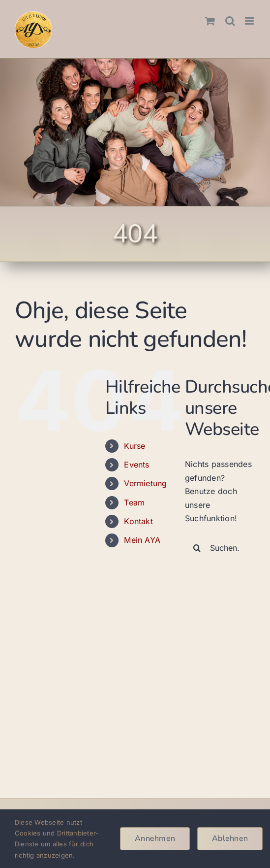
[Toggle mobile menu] (250, 21)
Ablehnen (230, 838)
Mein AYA (142, 540)
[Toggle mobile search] (230, 21)
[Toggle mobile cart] (210, 21)
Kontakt (138, 521)
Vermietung (145, 483)
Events (136, 465)
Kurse (135, 446)
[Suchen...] (220, 548)
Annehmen (155, 838)
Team (134, 502)
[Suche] (197, 548)
